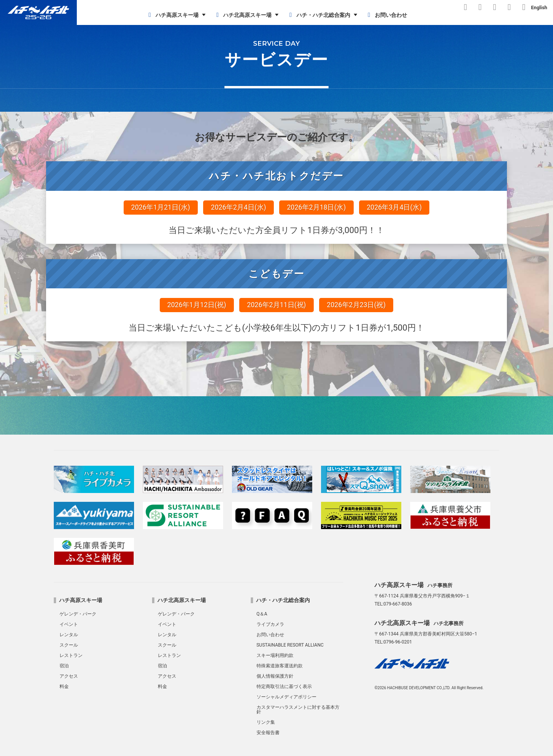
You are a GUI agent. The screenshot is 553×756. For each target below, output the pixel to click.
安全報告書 (268, 733)
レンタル (69, 635)
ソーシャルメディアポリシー (286, 697)
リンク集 (266, 722)
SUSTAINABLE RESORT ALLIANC (290, 645)
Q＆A (262, 614)
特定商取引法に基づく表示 (284, 687)
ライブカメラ (270, 624)
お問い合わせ (386, 15)
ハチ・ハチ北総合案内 (319, 15)
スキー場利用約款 (275, 655)
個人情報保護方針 (275, 676)
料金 (64, 687)
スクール (69, 645)
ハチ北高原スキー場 (243, 15)
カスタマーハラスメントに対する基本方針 (298, 710)
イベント (69, 624)
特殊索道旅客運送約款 (280, 666)
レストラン (71, 655)
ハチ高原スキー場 (172, 15)
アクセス (69, 676)
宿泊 (64, 666)
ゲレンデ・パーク (78, 614)
